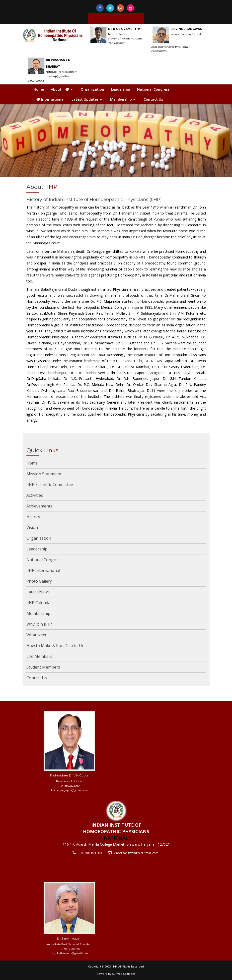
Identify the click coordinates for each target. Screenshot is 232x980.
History (33, 517)
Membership (123, 99)
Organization (92, 89)
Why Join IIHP (39, 624)
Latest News (38, 592)
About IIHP (62, 89)
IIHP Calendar (39, 603)
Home (39, 89)
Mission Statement (44, 474)
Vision (32, 527)
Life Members (39, 656)
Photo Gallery (39, 581)
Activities (35, 495)
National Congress (153, 89)
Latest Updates (87, 99)
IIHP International (49, 99)
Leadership (121, 89)
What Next (36, 635)
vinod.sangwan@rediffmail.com (136, 853)
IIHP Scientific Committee (50, 485)
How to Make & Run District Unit (57, 646)
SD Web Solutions (124, 974)
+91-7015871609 (90, 853)
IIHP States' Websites (116, 862)
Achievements (39, 506)
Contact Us (153, 99)
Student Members (43, 667)
